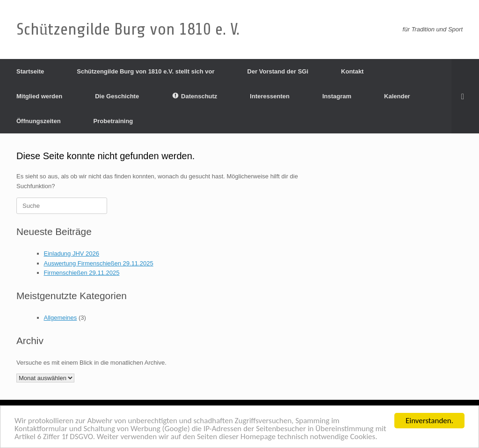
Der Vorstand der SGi (278, 71)
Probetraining (113, 121)
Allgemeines (61, 318)
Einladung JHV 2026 (72, 253)
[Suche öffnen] (465, 96)
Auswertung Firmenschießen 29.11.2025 (99, 263)
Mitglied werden (39, 96)
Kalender (397, 96)
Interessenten (270, 96)
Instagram (337, 96)
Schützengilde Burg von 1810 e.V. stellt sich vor (145, 71)
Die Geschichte (117, 96)
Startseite (30, 71)
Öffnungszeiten (39, 121)
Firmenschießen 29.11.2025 (82, 273)
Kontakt (352, 71)
